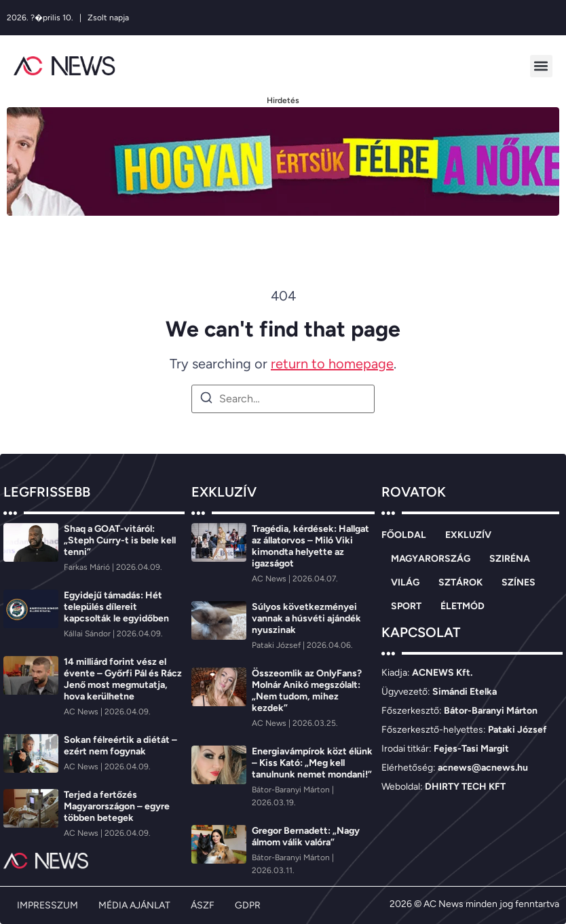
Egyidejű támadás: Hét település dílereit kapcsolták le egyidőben (116, 607)
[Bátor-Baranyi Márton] (292, 790)
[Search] (206, 400)
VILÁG (405, 582)
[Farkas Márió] (88, 567)
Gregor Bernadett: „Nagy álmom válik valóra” (306, 836)
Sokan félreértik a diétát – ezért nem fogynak (120, 746)
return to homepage (332, 364)
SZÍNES (518, 582)
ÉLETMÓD (463, 606)
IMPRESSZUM (48, 905)
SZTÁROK (460, 582)
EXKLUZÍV (468, 535)
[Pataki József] (277, 645)
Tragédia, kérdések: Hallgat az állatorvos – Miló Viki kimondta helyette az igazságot (310, 546)
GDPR (248, 905)
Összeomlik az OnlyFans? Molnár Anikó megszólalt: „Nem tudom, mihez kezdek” (307, 691)
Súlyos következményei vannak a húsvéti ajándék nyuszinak (306, 618)
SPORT (406, 606)
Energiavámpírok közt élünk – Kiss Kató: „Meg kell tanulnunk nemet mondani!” (312, 763)
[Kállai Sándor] (88, 634)
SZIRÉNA (510, 559)
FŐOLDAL (404, 535)
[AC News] (82, 712)
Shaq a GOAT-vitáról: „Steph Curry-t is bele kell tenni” (120, 540)
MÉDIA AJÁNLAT (134, 905)
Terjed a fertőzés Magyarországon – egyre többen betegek (117, 806)
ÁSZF (203, 905)
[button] (541, 66)
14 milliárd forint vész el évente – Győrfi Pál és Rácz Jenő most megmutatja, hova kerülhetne (123, 679)
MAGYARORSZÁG (431, 559)
